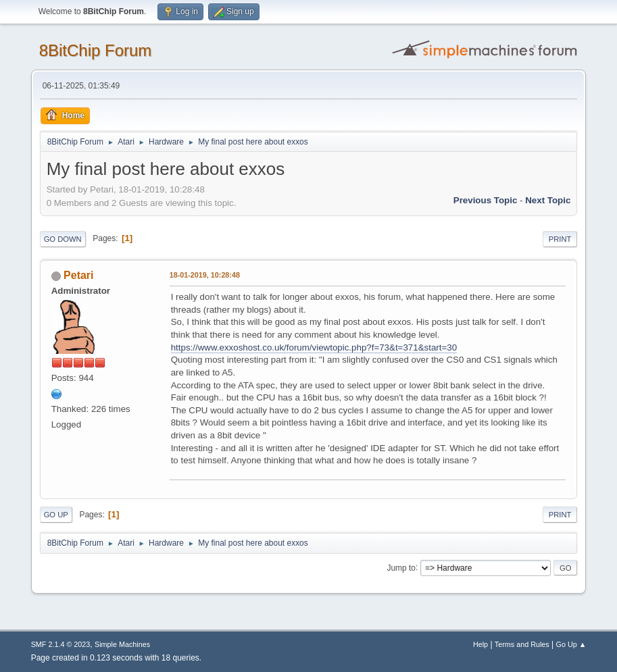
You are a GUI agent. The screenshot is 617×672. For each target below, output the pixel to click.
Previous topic (486, 200)
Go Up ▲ (571, 644)
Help (480, 644)
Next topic (548, 200)
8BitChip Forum (96, 50)
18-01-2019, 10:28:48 (205, 275)
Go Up (56, 515)
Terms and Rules (522, 644)
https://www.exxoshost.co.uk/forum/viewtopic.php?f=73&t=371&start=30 (314, 347)
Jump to (401, 567)
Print (560, 239)
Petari (78, 275)
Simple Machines (122, 644)
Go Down (63, 239)
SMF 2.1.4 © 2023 (61, 644)
